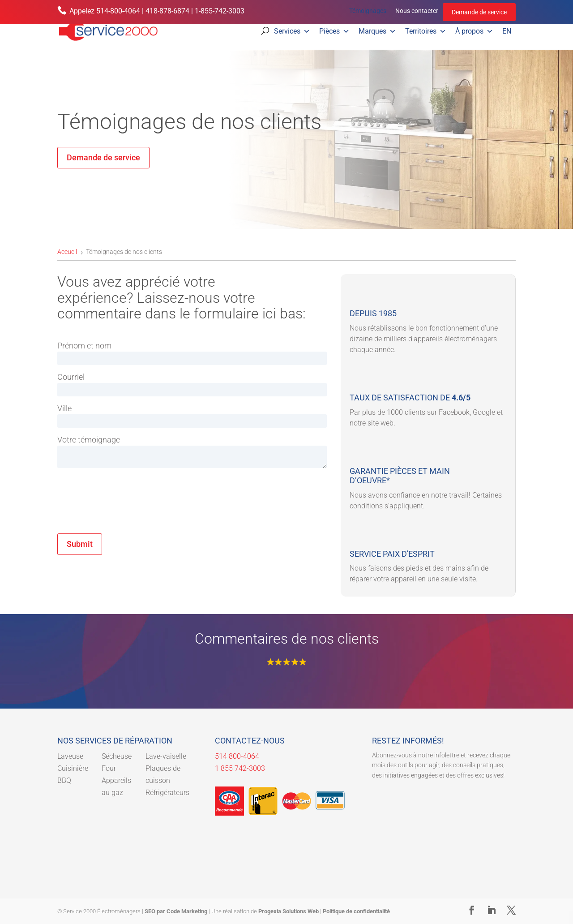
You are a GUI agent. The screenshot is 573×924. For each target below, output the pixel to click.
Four (109, 768)
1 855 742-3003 (240, 768)
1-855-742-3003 (220, 11)
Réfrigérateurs (167, 793)
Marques (377, 31)
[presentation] (125, 513)
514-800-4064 (118, 11)
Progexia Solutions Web (289, 911)
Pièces (334, 31)
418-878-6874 (167, 11)
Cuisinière (73, 768)
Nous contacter (417, 11)
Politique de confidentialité (356, 911)
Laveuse (70, 756)
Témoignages (368, 11)
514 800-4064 (237, 756)
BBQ (64, 780)
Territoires (426, 31)
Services (292, 31)
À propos (474, 31)
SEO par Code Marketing (176, 911)
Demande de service (479, 12)
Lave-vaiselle (166, 756)
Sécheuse (117, 756)
